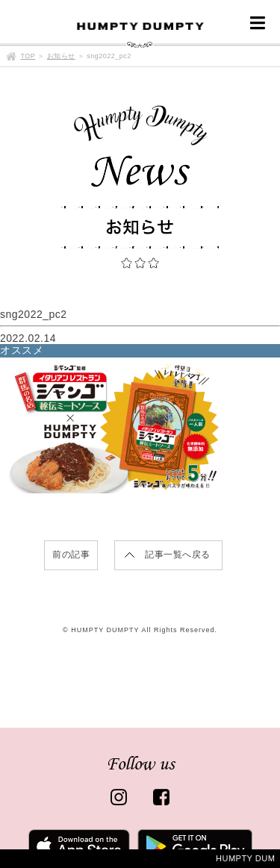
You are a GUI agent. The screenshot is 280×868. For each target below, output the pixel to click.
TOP (28, 56)
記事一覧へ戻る (178, 555)
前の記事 (71, 555)
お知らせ (61, 56)
